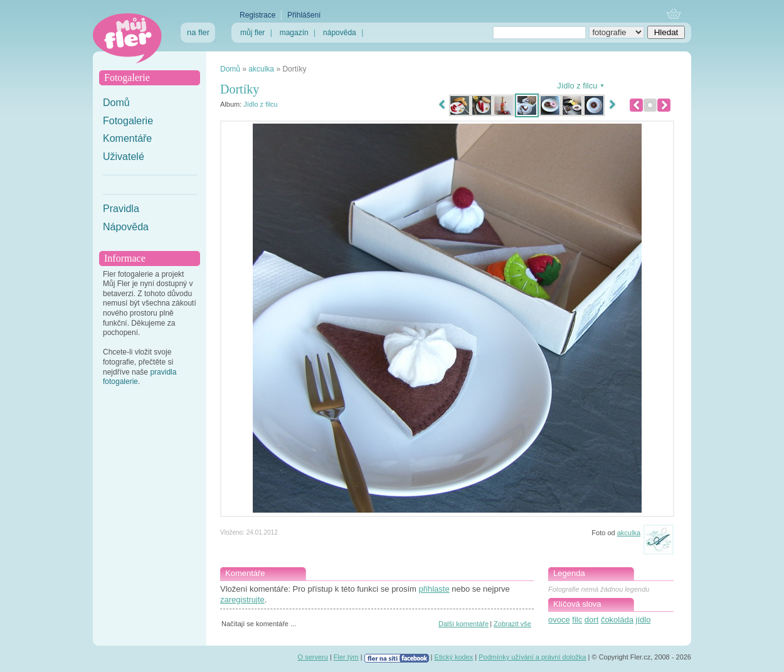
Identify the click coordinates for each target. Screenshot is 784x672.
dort (591, 620)
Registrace (257, 15)
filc (577, 620)
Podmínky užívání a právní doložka (532, 657)
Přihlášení (304, 15)
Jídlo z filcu (260, 104)
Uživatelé (124, 157)
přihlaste (434, 589)
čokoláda (617, 620)
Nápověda (126, 227)
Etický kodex (454, 657)
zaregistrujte (242, 600)
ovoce (559, 620)
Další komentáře (464, 624)
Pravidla (121, 209)
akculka (261, 69)
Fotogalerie (128, 121)
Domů (116, 103)
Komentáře (127, 138)
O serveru (313, 657)
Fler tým (346, 657)
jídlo (644, 620)
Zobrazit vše (512, 624)
